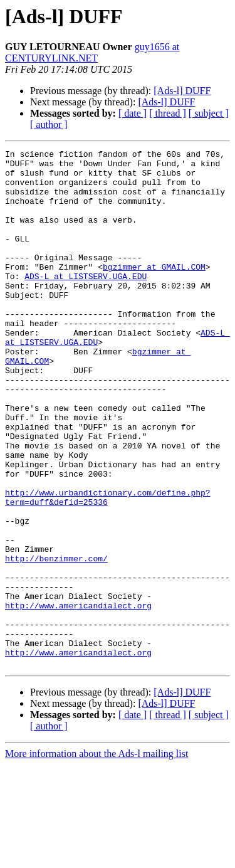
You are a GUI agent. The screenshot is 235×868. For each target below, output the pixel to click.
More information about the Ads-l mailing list (97, 857)
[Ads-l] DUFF (182, 91)
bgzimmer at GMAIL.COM (154, 291)
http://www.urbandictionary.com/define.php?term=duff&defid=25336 (108, 568)
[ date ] (133, 113)
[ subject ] (209, 113)
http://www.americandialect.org (78, 697)
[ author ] (49, 124)
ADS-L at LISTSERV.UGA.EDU (86, 302)
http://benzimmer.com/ (56, 641)
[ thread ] (168, 113)
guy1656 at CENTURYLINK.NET (92, 52)
